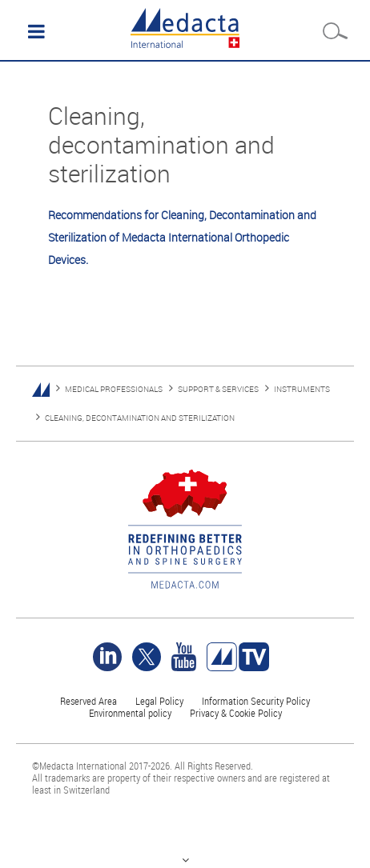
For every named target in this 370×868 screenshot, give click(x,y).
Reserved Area (88, 701)
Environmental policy (130, 713)
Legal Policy (159, 701)
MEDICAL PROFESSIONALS (114, 389)
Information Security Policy (256, 701)
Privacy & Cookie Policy (236, 713)
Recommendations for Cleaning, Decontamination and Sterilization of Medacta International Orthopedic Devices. (182, 237)
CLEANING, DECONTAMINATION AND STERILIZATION (140, 418)
